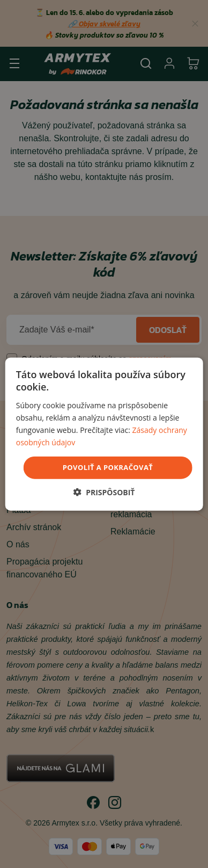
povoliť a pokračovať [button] (108, 467)
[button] (104, 492)
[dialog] (104, 434)
